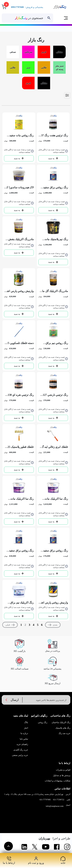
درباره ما (24, 733)
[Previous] (10, 625)
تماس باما (24, 739)
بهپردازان (44, 838)
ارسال (11, 700)
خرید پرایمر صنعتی (20, 755)
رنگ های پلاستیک (63, 728)
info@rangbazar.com (55, 806)
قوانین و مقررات (63, 770)
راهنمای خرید (22, 744)
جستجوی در (29, 18)
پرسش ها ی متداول (62, 775)
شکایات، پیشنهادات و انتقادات (57, 781)
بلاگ (26, 722)
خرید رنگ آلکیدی (21, 750)
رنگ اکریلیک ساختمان (61, 722)
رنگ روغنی (43, 722)
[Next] (53, 625)
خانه (69, 29)
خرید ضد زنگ (64, 733)
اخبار (26, 728)
